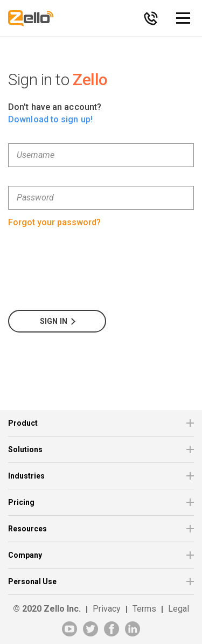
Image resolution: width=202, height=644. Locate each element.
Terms (144, 609)
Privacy (107, 609)
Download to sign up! (50, 119)
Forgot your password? (54, 222)
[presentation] (90, 270)
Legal (179, 609)
